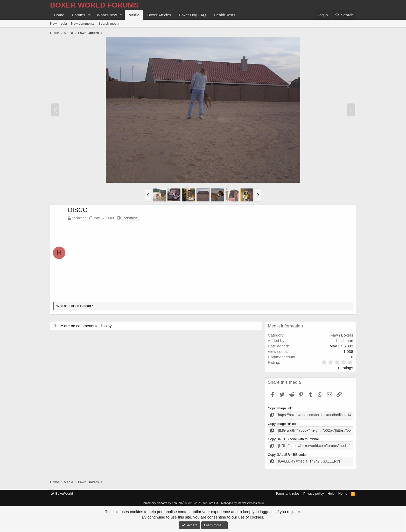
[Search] (344, 15)
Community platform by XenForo (180, 502)
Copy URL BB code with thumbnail (294, 439)
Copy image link (280, 408)
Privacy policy (314, 492)
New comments (83, 23)
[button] (89, 15)
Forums (79, 15)
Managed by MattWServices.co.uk (243, 502)
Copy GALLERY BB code (287, 454)
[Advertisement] (211, 260)
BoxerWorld (62, 492)
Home (59, 15)
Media (134, 15)
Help (331, 492)
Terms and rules (288, 492)
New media (58, 23)
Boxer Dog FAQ (192, 15)
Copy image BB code (284, 423)
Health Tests (225, 15)
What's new (107, 15)
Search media (109, 23)
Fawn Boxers (342, 335)
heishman (79, 218)
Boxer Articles (159, 15)
